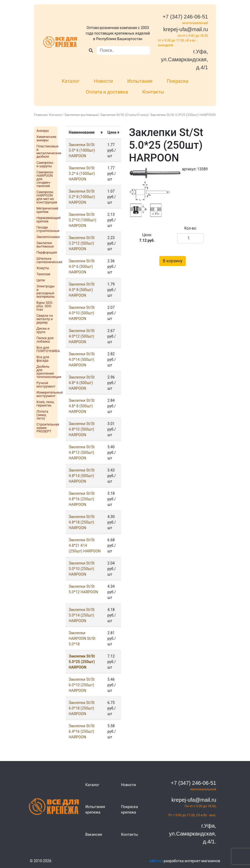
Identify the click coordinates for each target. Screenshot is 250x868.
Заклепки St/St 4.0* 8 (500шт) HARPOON (82, 290)
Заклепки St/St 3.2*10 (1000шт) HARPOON (82, 220)
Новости (103, 81)
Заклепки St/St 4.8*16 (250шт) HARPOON (82, 499)
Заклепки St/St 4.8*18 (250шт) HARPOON (82, 522)
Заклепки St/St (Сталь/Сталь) (124, 115)
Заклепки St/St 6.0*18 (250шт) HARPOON (82, 708)
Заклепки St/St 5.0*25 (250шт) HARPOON (82, 662)
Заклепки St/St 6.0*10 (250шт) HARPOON (82, 685)
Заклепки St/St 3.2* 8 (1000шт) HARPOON (82, 197)
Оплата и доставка (107, 92)
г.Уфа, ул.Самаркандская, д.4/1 (184, 59)
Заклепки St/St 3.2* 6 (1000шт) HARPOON (82, 174)
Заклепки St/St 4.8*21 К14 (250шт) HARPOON (85, 545)
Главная (40, 115)
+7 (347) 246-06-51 (185, 17)
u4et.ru (155, 861)
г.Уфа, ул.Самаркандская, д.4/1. (193, 834)
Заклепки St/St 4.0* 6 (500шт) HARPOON (82, 267)
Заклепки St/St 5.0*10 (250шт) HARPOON (82, 569)
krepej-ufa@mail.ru (186, 29)
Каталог (71, 81)
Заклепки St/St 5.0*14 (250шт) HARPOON (82, 615)
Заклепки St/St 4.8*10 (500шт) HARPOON (82, 429)
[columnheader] (85, 133)
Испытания (140, 81)
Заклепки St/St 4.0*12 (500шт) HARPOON (82, 336)
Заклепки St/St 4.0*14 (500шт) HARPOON (82, 360)
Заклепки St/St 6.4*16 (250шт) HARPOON (82, 731)
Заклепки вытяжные (81, 115)
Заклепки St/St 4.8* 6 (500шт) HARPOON (82, 383)
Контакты (153, 92)
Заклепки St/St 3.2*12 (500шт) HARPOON (82, 243)
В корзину (173, 261)
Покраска (178, 81)
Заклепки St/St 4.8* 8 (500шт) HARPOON (82, 406)
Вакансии (94, 834)
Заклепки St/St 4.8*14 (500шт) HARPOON (82, 476)
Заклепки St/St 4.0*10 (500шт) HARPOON (82, 313)
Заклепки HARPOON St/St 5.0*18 (82, 638)
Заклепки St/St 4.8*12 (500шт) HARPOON (82, 452)
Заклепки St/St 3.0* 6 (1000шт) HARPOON (82, 150)
